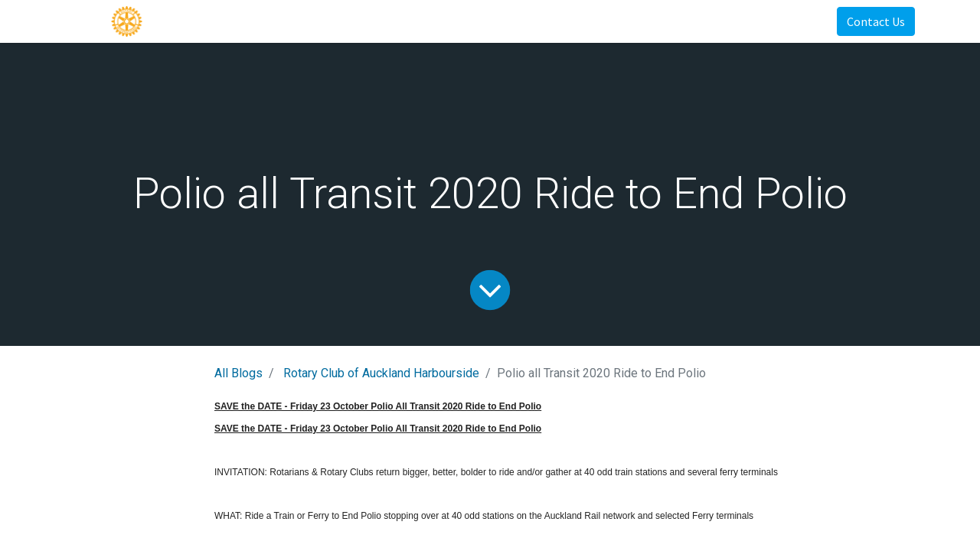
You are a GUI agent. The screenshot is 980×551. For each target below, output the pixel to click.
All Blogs (238, 373)
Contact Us (876, 21)
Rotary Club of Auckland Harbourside (381, 373)
